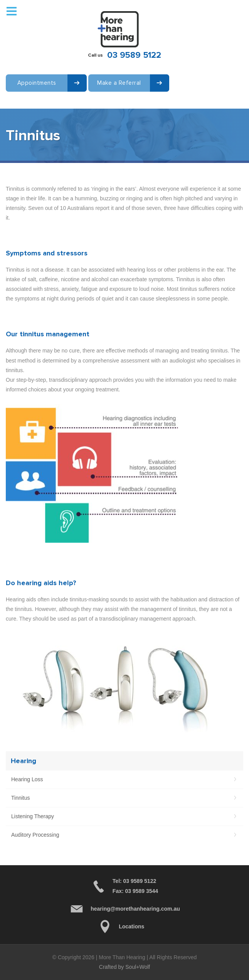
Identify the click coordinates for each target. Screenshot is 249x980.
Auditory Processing (35, 835)
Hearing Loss (27, 779)
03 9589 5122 (134, 55)
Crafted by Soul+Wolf (124, 967)
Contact (17, 107)
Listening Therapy (33, 816)
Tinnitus (21, 798)
